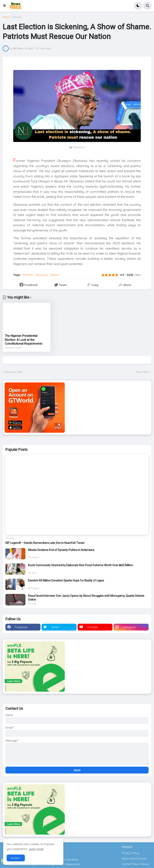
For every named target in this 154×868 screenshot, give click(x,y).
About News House (134, 859)
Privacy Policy (130, 853)
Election (17, 17)
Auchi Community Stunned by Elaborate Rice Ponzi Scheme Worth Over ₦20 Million (80, 565)
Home (6, 17)
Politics (55, 275)
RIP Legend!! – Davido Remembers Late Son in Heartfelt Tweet (45, 543)
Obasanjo (42, 275)
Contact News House (135, 864)
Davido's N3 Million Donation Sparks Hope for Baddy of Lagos (66, 580)
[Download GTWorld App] (77, 408)
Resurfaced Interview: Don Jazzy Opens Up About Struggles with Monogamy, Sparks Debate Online (86, 598)
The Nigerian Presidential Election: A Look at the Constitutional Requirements (24, 340)
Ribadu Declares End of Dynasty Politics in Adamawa (61, 550)
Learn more (36, 849)
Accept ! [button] (16, 858)
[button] (6, 6)
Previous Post (14, 372)
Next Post (142, 372)
